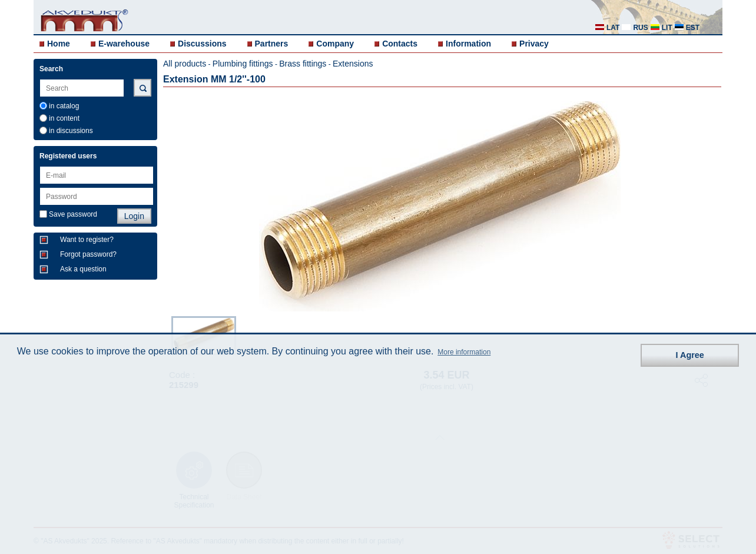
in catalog (64, 106)
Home (59, 44)
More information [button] (464, 352)
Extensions (353, 64)
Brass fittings (303, 64)
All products (185, 64)
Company (335, 44)
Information (468, 44)
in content (64, 118)
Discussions (202, 44)
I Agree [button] (690, 355)
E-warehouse (124, 44)
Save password (73, 214)
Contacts (400, 44)
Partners (272, 44)
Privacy (534, 44)
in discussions (71, 131)
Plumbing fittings (243, 64)
